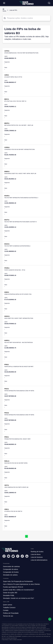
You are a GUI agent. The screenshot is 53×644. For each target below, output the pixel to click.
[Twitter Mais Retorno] (13, 556)
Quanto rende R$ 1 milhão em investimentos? (19, 590)
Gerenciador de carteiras (11, 566)
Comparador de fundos (11, 572)
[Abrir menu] (4, 3)
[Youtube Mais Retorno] (9, 556)
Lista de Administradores (39, 560)
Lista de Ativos (36, 554)
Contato (6, 610)
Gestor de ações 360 (10, 593)
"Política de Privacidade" (15, 636)
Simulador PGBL (9, 595)
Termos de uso (8, 616)
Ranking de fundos (37, 552)
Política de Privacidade (11, 613)
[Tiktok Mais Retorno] (22, 556)
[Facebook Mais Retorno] (18, 556)
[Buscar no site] (49, 3)
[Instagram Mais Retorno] (4, 556)
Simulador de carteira (10, 575)
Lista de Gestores (37, 557)
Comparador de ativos (11, 569)
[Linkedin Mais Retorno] (27, 556)
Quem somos (8, 605)
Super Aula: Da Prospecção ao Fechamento (18, 581)
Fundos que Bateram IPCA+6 (13, 587)
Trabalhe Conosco (9, 608)
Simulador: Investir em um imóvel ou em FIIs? (19, 598)
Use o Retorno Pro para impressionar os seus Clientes (21, 584)
